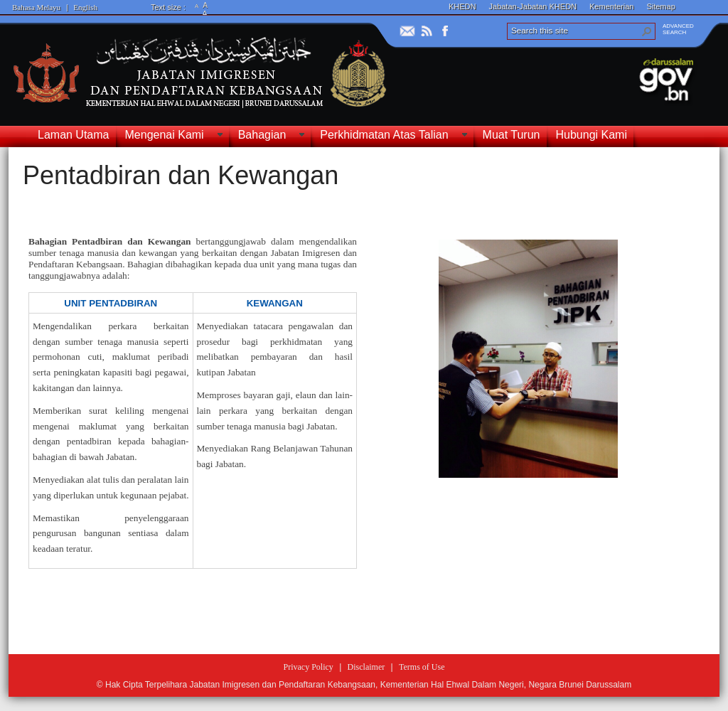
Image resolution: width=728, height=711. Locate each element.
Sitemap (660, 6)
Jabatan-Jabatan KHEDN (533, 6)
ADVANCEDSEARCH (678, 29)
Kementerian (611, 6)
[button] (647, 31)
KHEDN (462, 6)
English (85, 7)
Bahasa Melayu (36, 7)
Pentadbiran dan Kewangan (181, 175)
